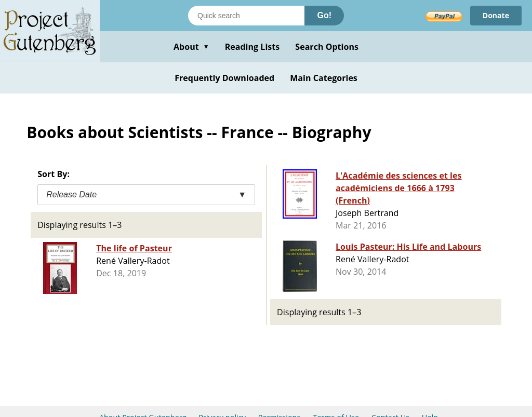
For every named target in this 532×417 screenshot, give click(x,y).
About (191, 47)
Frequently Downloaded (224, 78)
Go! (324, 15)
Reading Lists (252, 47)
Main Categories (324, 78)
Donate (496, 15)
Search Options (327, 47)
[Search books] (246, 16)
